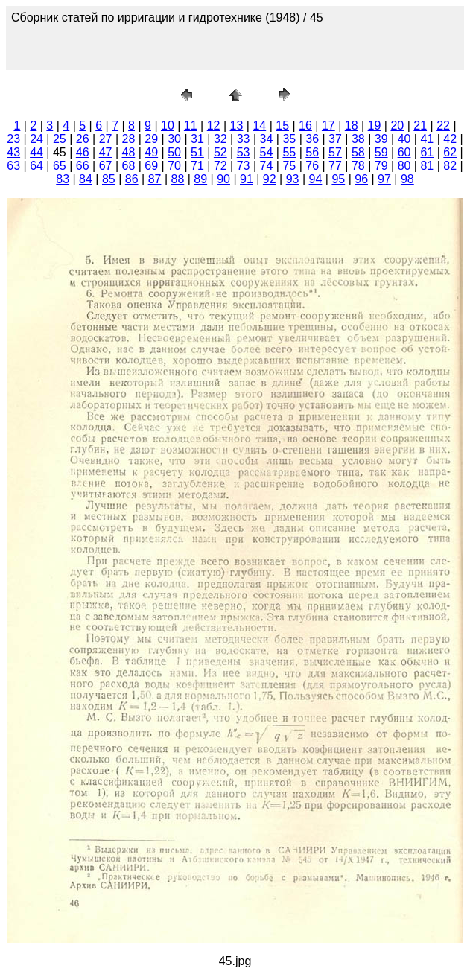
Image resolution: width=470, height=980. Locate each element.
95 (338, 179)
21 (420, 125)
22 (443, 125)
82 (450, 166)
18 (352, 125)
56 (312, 152)
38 (358, 139)
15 (282, 125)
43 (13, 152)
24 (36, 139)
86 (132, 179)
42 (450, 139)
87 (155, 179)
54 (267, 152)
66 (83, 166)
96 (361, 179)
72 (220, 166)
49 (151, 152)
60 (404, 152)
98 (407, 179)
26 (83, 139)
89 (200, 179)
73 (244, 166)
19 (375, 125)
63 (13, 166)
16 (305, 125)
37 (335, 139)
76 (312, 166)
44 (36, 152)
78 (358, 166)
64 (36, 166)
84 (86, 179)
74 (267, 166)
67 (106, 166)
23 (13, 139)
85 (109, 179)
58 (358, 152)
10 (168, 125)
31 (197, 139)
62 (450, 152)
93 (293, 179)
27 (106, 139)
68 (129, 166)
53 (244, 152)
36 (312, 139)
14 (259, 125)
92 (270, 179)
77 (335, 166)
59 (381, 152)
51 (197, 152)
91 (247, 179)
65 (60, 166)
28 (129, 139)
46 (83, 152)
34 (267, 139)
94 (316, 179)
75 (289, 166)
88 (177, 179)
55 (289, 152)
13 (237, 125)
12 (214, 125)
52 (220, 152)
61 (427, 152)
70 (174, 166)
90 (223, 179)
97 (384, 179)
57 (335, 152)
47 (106, 152)
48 (129, 152)
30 (174, 139)
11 (191, 125)
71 (197, 166)
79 (381, 166)
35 (289, 139)
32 (220, 139)
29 (151, 139)
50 (174, 152)
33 (244, 139)
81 (427, 166)
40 (404, 139)
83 (63, 179)
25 (60, 139)
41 (427, 139)
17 (328, 125)
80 (404, 166)
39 (381, 139)
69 (151, 166)
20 (397, 125)
